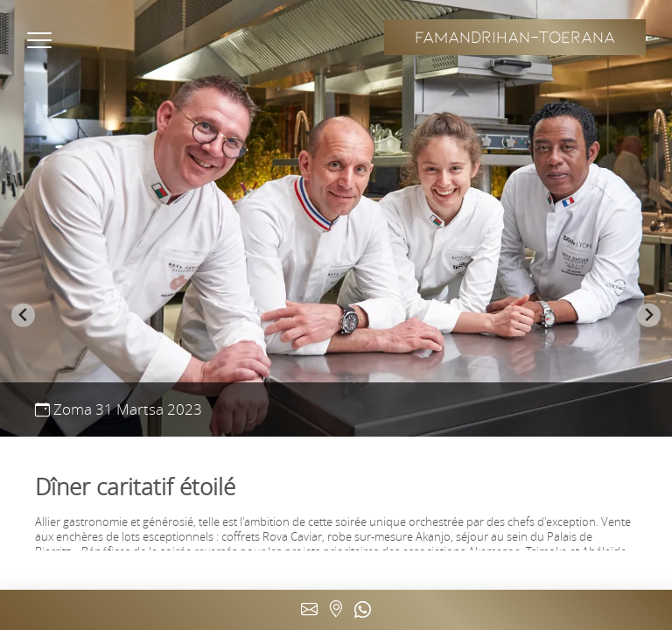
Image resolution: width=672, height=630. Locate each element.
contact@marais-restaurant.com (310, 610)
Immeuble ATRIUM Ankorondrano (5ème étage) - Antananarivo (336, 610)
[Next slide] (649, 315)
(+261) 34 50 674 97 (362, 610)
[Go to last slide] (23, 315)
